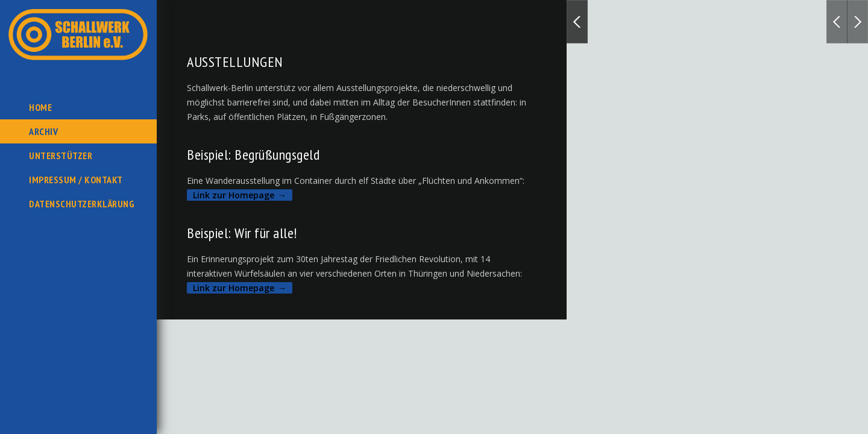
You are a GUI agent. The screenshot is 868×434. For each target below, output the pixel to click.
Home (40, 107)
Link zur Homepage (234, 195)
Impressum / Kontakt (76, 180)
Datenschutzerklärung (82, 204)
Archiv (43, 131)
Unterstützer (61, 156)
